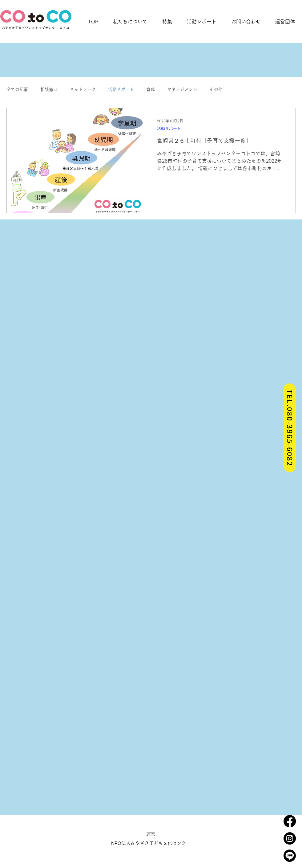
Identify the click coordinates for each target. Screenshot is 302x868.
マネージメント (182, 89)
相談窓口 (49, 89)
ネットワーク (83, 89)
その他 (216, 89)
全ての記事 (17, 89)
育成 (151, 89)
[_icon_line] (290, 856)
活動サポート (121, 89)
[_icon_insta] (290, 838)
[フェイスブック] (290, 821)
